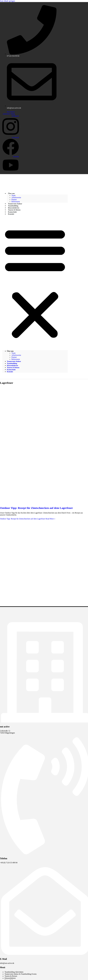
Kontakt (11, 214)
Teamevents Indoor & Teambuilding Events (21, 974)
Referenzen (16, 359)
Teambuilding (12, 363)
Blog (13, 114)
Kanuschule (11, 370)
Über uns (11, 193)
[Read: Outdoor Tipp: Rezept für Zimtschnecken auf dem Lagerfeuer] (44, 503)
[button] (35, 283)
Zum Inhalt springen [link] (8, 1)
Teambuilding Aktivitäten (14, 972)
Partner (14, 357)
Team (13, 195)
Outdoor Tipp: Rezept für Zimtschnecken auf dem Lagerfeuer (36, 508)
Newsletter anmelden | (9, 113)
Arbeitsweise (16, 197)
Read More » (28, 519)
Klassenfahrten (12, 365)
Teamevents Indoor (14, 361)
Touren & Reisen (13, 368)
